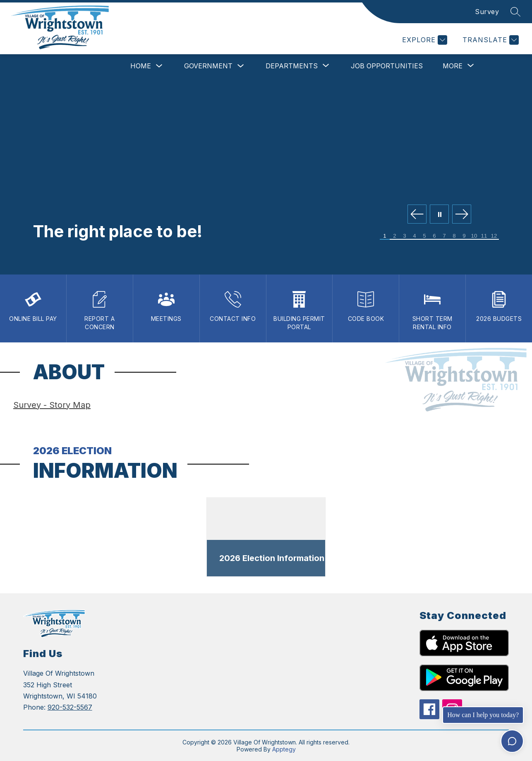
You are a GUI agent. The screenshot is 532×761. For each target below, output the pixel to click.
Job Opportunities (387, 66)
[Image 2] (395, 236)
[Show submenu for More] (453, 66)
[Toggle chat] (512, 741)
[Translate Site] (490, 40)
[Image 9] (464, 236)
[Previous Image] (417, 215)
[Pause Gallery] (439, 215)
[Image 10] (474, 236)
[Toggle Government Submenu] (241, 66)
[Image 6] (434, 236)
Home (141, 66)
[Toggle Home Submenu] (159, 66)
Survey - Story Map (52, 405)
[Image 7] (444, 236)
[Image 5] (424, 236)
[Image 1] (385, 236)
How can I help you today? (483, 715)
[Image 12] (494, 236)
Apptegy (284, 749)
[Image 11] (484, 236)
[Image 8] (454, 236)
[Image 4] (415, 236)
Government (208, 66)
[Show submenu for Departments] (292, 66)
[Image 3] (405, 236)
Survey (487, 12)
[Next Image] (462, 215)
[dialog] (266, 537)
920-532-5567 (70, 707)
